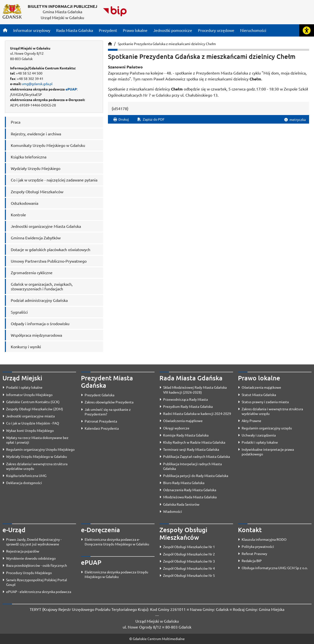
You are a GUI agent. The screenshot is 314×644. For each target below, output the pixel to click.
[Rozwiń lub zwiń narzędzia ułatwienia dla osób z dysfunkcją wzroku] (307, 30)
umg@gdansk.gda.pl (37, 84)
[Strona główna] (5, 30)
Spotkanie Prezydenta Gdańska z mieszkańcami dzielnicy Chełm (167, 44)
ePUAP (71, 89)
